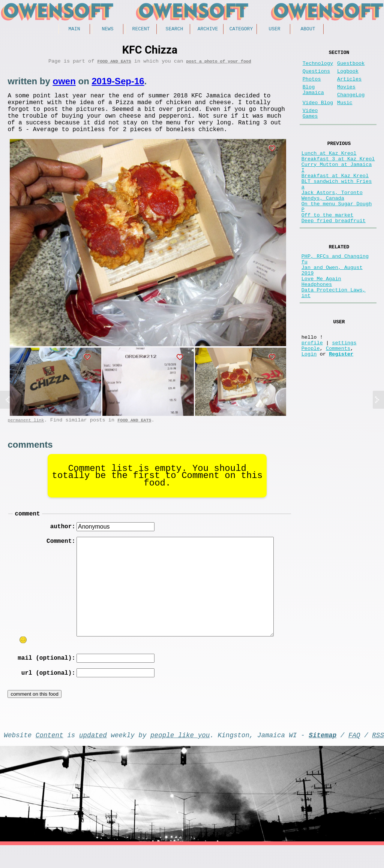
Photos (312, 85)
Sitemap (322, 756)
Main (74, 30)
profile (312, 396)
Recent (141, 30)
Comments (338, 403)
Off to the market (328, 248)
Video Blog (318, 113)
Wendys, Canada (323, 226)
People (311, 403)
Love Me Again (321, 322)
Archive (208, 30)
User (274, 30)
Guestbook (351, 66)
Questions (316, 76)
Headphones (317, 329)
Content (49, 756)
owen (64, 84)
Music (345, 113)
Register (341, 410)
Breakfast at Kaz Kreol (335, 198)
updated (93, 756)
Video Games (310, 126)
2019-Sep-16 (118, 84)
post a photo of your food (218, 63)
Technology (318, 66)
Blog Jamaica (313, 98)
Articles (349, 85)
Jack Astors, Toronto (332, 219)
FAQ (354, 756)
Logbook (348, 76)
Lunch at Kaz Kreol (329, 170)
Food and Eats (114, 63)
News (107, 30)
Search (175, 30)
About (308, 30)
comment (27, 528)
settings (344, 396)
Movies (346, 95)
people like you (180, 756)
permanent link (26, 433)
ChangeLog (351, 104)
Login (309, 410)
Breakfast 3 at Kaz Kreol (338, 177)
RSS (378, 756)
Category (241, 30)
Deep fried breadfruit (334, 255)
